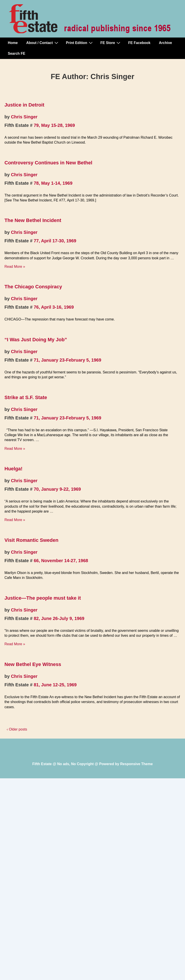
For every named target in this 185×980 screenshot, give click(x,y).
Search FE (17, 53)
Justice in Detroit (24, 105)
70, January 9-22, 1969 (57, 489)
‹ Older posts (17, 729)
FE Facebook (139, 43)
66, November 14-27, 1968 (61, 561)
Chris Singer (24, 117)
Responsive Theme (137, 764)
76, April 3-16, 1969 (54, 307)
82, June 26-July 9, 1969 (59, 618)
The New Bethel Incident (33, 220)
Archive (165, 43)
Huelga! (14, 469)
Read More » (15, 267)
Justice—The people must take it (43, 598)
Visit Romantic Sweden (31, 540)
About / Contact (43, 43)
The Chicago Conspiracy (33, 287)
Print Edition (80, 43)
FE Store (111, 43)
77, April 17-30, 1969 (55, 241)
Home (13, 43)
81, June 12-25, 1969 (55, 685)
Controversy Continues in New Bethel (48, 163)
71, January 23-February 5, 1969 (67, 360)
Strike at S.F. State (26, 397)
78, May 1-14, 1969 (53, 183)
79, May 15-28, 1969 (54, 125)
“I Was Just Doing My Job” (36, 340)
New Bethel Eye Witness (33, 664)
